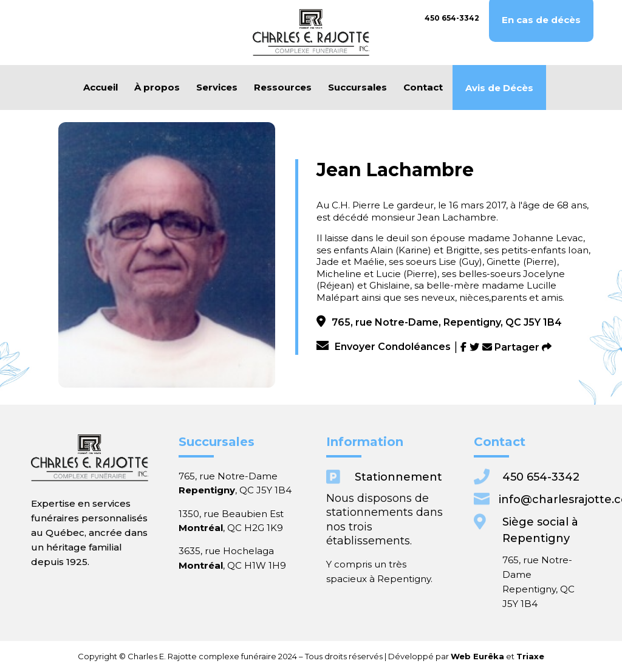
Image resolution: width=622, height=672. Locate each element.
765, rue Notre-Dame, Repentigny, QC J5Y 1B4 (439, 322)
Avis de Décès (499, 88)
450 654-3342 (452, 18)
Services (217, 87)
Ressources (283, 87)
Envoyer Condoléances (384, 347)
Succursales (357, 87)
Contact (423, 87)
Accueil (101, 87)
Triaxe (436, 656)
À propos (157, 87)
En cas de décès (541, 20)
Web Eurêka (406, 656)
